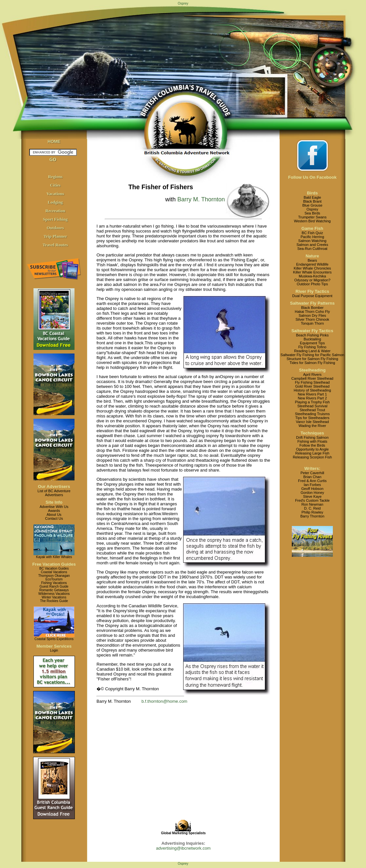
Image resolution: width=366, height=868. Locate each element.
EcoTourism (54, 579)
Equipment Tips (312, 343)
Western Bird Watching (312, 221)
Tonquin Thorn (312, 323)
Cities (55, 185)
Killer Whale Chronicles (312, 268)
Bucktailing (312, 339)
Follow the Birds (312, 445)
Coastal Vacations (54, 572)
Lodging (55, 202)
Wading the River (312, 426)
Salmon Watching (312, 241)
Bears (312, 260)
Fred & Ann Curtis (312, 481)
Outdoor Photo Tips (312, 284)
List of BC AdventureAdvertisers (54, 493)
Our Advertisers (54, 486)
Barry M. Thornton (201, 199)
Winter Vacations (54, 597)
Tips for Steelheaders (312, 418)
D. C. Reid (312, 508)
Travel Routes (55, 245)
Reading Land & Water (312, 351)
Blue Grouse (312, 205)
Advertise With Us (54, 507)
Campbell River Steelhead (312, 378)
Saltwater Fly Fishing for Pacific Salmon (312, 355)
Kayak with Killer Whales (54, 557)
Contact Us (54, 518)
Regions (55, 177)
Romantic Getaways (54, 590)
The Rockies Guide (54, 601)
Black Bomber (312, 308)
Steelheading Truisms (312, 414)
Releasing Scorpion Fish (312, 457)
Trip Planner (55, 236)
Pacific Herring (312, 237)
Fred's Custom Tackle (312, 500)
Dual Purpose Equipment (312, 296)
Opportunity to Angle (312, 449)
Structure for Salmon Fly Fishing (312, 359)
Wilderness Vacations (54, 594)
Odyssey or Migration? (312, 280)
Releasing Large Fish (312, 453)
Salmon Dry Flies (312, 315)
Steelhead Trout (312, 410)
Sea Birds (312, 213)
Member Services (54, 646)
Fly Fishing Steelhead (312, 382)
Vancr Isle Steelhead (312, 422)
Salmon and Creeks (312, 245)
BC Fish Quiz (312, 233)
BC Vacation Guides (54, 568)
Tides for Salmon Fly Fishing (312, 363)
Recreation (55, 211)
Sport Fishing (55, 219)
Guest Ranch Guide (54, 586)
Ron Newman (312, 504)
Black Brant (312, 201)
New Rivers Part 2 (312, 398)
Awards (54, 511)
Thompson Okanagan (54, 576)
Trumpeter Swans (312, 217)
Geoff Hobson (312, 489)
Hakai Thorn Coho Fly (312, 312)
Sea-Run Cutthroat (312, 249)
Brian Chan (312, 477)
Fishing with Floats (312, 441)
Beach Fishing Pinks (312, 335)
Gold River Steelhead (312, 386)
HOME (54, 141)
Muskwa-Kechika (312, 276)
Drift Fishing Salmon (312, 437)
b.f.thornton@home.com (164, 701)
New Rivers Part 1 (312, 394)
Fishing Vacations (54, 583)
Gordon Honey (312, 493)
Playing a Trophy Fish (312, 402)
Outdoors (55, 228)
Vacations (55, 194)
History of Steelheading (312, 390)
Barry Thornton (312, 516)
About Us (54, 515)
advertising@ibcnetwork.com (183, 848)
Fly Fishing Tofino (312, 347)
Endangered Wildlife (312, 264)
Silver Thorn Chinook (312, 319)
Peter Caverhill (312, 473)
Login (54, 650)
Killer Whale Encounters (312, 272)
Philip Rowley (312, 512)
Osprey (312, 209)
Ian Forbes (312, 485)
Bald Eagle (312, 197)
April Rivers (312, 374)
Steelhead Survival (312, 406)
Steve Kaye (312, 496)
